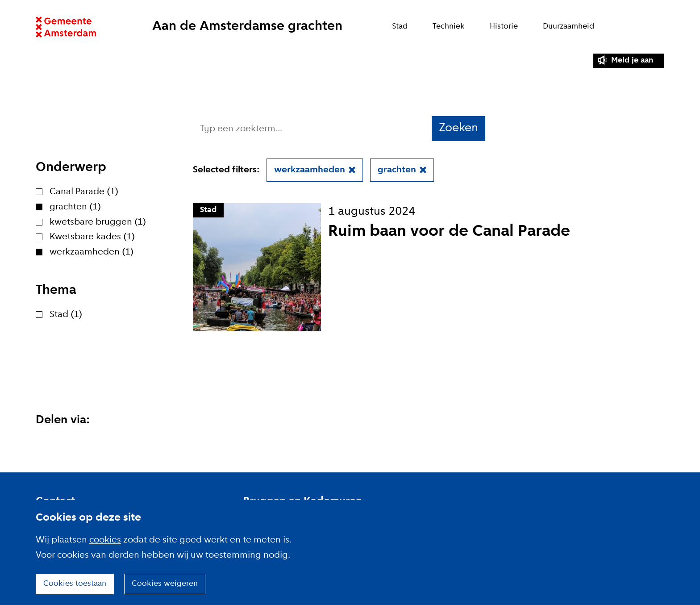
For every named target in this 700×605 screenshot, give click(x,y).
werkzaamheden (310, 170)
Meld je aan (632, 60)
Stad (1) (66, 315)
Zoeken (660, 27)
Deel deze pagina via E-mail (109, 442)
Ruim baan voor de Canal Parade (449, 232)
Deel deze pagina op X (66, 442)
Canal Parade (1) (84, 192)
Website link (66, 27)
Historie (504, 27)
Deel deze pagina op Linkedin (45, 442)
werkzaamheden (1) (92, 252)
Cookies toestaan (75, 584)
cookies (105, 540)
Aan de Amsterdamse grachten (247, 27)
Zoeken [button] (458, 128)
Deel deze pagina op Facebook (87, 442)
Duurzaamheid (569, 27)
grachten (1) (75, 207)
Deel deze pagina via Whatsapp (130, 442)
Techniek (449, 27)
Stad (400, 27)
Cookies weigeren (165, 584)
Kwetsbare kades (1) (92, 237)
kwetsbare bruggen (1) (98, 222)
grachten (397, 170)
